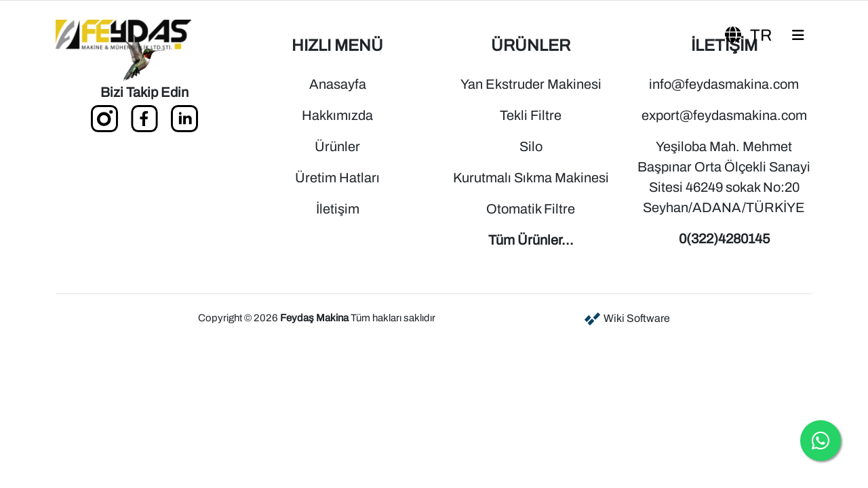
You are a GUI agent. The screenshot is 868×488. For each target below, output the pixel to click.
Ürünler (337, 146)
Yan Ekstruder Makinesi (531, 84)
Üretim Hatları (337, 178)
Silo (531, 146)
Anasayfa (338, 84)
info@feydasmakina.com (724, 84)
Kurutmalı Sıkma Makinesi (531, 178)
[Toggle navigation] (798, 35)
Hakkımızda (337, 115)
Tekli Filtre (531, 115)
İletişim (338, 209)
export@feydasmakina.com (724, 115)
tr (750, 35)
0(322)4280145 (724, 239)
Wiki (627, 318)
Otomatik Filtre (531, 209)
